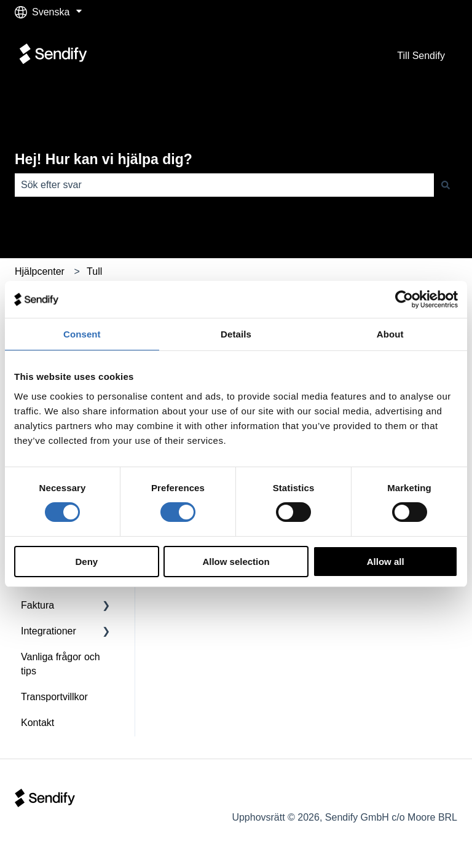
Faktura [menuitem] (37, 605)
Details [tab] (236, 334)
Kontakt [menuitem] (37, 723)
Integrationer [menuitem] (49, 631)
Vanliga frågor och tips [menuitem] (61, 664)
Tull (94, 271)
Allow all (386, 562)
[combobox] (224, 185)
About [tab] (390, 334)
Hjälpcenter (40, 271)
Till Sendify (421, 56)
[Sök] (446, 185)
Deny (86, 562)
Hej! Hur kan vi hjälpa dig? (104, 159)
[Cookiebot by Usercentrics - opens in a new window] (404, 299)
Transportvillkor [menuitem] (54, 697)
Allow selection (236, 562)
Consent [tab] (82, 334)
